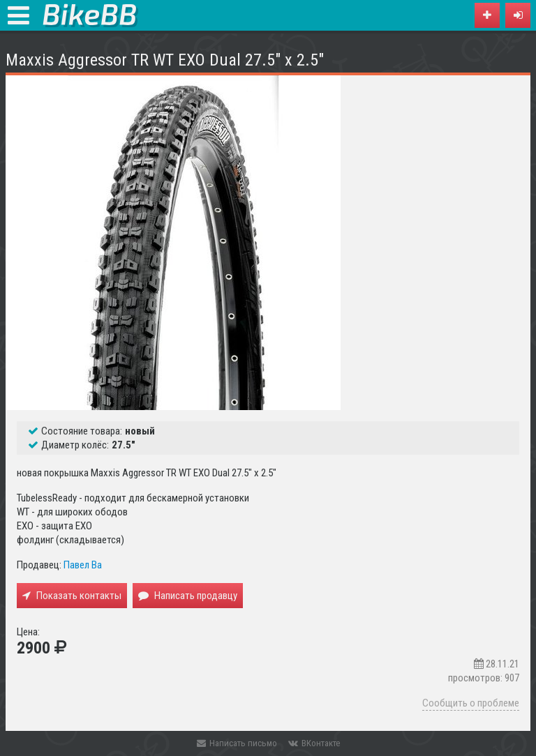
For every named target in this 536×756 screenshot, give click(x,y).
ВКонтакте (314, 743)
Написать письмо (237, 743)
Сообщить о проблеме (471, 703)
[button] (518, 15)
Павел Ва (83, 565)
